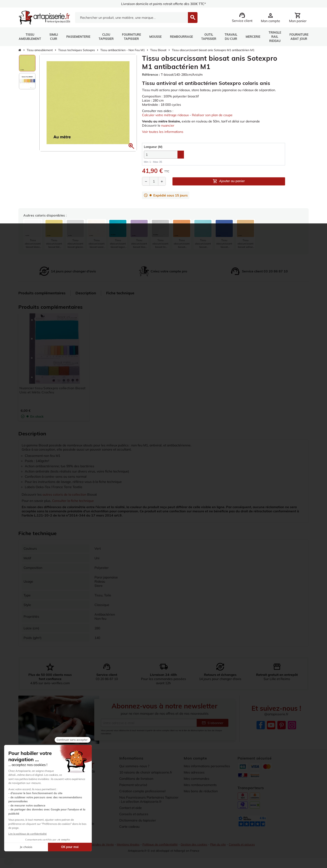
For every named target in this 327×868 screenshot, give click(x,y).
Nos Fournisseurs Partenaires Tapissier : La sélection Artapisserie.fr (148, 799)
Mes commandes (197, 779)
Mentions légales (128, 844)
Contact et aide (131, 808)
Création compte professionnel (143, 791)
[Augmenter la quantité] (162, 181)
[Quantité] (154, 181)
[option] (27, 63)
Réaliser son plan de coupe (215, 115)
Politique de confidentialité (160, 844)
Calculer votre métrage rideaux (166, 115)
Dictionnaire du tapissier (138, 820)
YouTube (271, 725)
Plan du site (219, 844)
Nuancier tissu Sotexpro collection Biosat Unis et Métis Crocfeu (52, 390)
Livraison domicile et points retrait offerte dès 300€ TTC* (164, 4)
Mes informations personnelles (207, 766)
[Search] (131, 18)
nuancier (168, 125)
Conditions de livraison (137, 779)
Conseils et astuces (134, 814)
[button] (131, 146)
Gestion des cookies (195, 844)
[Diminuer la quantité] (146, 181)
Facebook (261, 725)
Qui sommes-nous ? (134, 766)
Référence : (151, 74)
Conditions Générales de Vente (92, 844)
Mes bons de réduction (201, 791)
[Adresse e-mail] (149, 723)
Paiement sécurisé (133, 785)
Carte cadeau (130, 826)
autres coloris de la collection (65, 494)
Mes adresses (194, 772)
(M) (153, 147)
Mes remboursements (201, 785)
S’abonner (213, 723)
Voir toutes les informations (163, 132)
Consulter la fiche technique (74, 501)
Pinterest (282, 725)
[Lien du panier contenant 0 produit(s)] (298, 18)
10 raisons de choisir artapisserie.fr (147, 772)
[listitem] (33, 234)
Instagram (292, 725)
